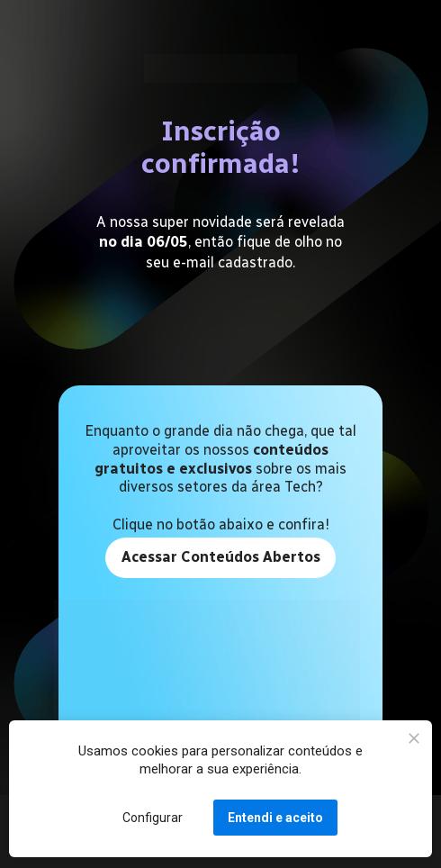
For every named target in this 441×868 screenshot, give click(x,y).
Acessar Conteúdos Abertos (220, 557)
